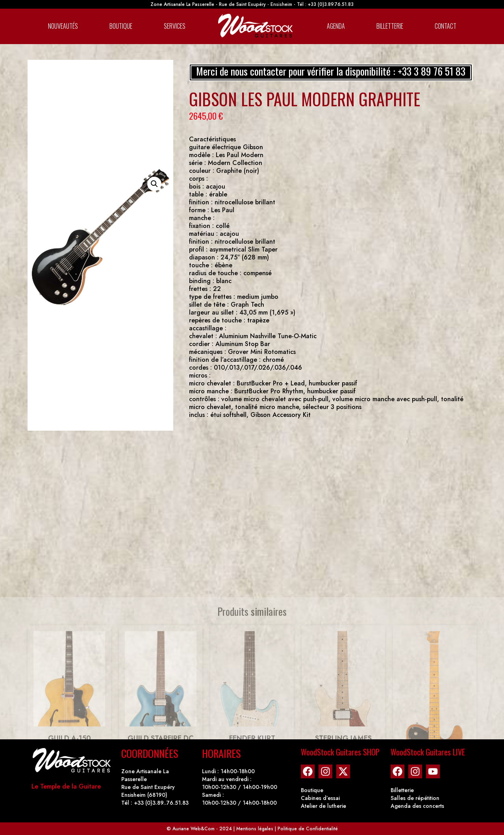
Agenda (336, 26)
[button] (154, 184)
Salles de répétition (415, 798)
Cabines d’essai (320, 798)
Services (175, 26)
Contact (446, 26)
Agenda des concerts (417, 806)
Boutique (121, 26)
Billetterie (390, 26)
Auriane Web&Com (194, 829)
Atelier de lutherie (323, 806)
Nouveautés (63, 26)
